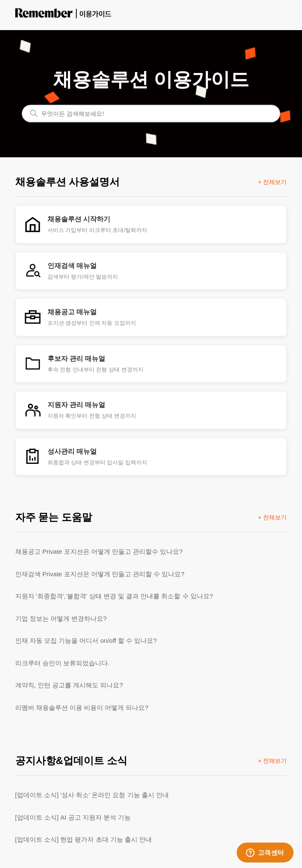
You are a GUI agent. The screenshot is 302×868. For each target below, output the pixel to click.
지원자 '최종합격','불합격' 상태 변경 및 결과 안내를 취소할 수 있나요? (114, 596)
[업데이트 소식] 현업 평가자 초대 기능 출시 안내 (84, 839)
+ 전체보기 (272, 182)
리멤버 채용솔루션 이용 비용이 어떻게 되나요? (82, 708)
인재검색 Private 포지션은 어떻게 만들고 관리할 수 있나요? (100, 574)
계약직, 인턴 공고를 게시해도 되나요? (69, 685)
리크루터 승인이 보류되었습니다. (63, 663)
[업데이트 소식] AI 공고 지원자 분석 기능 (73, 817)
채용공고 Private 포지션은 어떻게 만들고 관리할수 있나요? (99, 551)
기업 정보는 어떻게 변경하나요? (61, 618)
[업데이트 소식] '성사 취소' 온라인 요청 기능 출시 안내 (92, 795)
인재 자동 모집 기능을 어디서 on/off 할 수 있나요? (86, 641)
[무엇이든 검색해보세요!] (151, 113)
